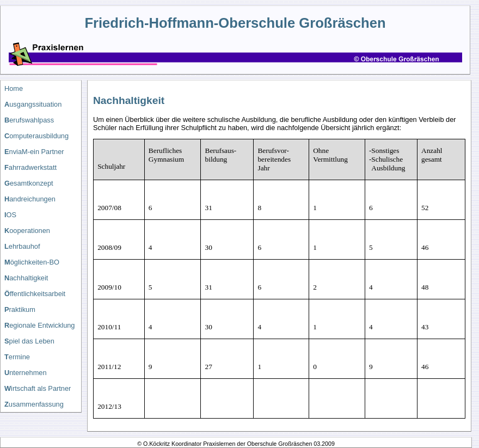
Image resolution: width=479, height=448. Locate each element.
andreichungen (30, 199)
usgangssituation (33, 104)
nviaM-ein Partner (34, 152)
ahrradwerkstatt (30, 167)
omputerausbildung (36, 136)
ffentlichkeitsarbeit (35, 294)
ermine (17, 357)
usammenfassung (34, 404)
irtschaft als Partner (38, 388)
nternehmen (26, 373)
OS (10, 215)
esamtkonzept (29, 183)
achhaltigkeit (26, 278)
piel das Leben (29, 341)
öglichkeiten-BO (32, 262)
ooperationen (27, 231)
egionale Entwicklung (39, 325)
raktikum (20, 309)
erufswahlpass (29, 120)
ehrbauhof (22, 246)
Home (14, 88)
